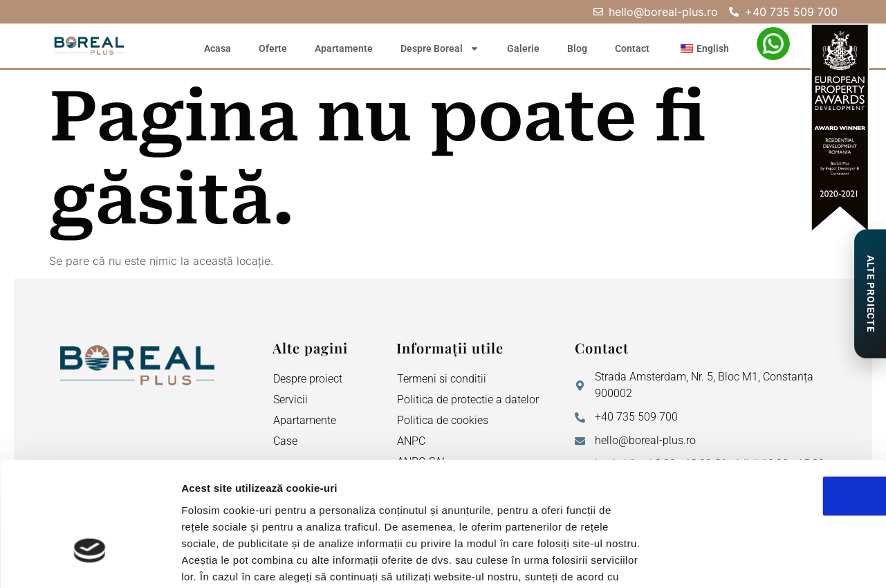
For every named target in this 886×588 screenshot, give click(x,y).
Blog (577, 48)
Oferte (273, 48)
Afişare (692, 561)
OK (771, 400)
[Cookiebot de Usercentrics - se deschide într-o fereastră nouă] (90, 561)
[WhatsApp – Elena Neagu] (773, 44)
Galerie (523, 48)
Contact (632, 48)
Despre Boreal (440, 48)
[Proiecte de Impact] (870, 294)
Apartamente (344, 48)
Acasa (218, 48)
